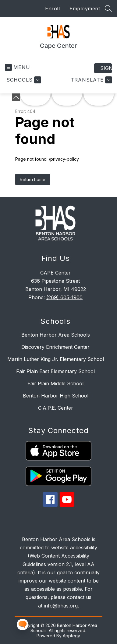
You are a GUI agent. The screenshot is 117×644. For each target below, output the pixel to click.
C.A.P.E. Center (56, 408)
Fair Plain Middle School (55, 383)
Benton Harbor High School (56, 396)
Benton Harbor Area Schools (56, 335)
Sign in (106, 68)
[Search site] (108, 9)
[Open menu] (18, 67)
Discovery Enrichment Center (55, 347)
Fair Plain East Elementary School (55, 371)
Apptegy (71, 636)
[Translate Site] (91, 80)
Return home (33, 179)
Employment (85, 9)
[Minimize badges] (16, 97)
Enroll (52, 9)
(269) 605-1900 (64, 297)
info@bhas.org (61, 606)
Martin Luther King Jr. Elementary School (56, 359)
